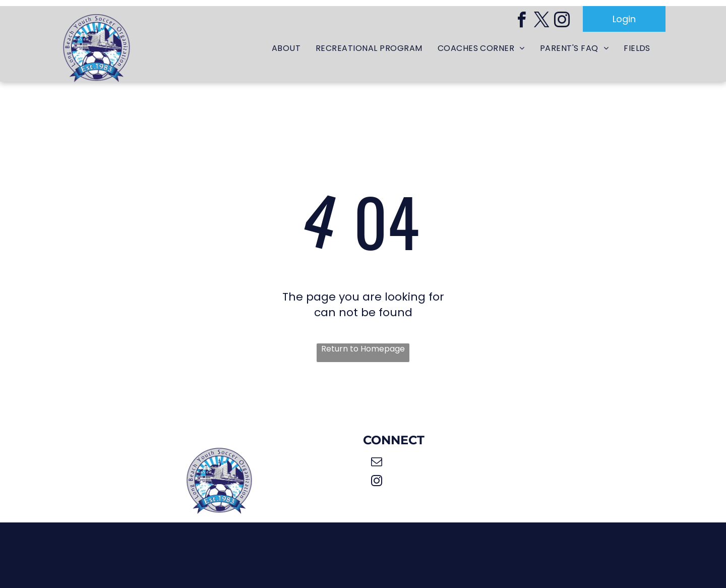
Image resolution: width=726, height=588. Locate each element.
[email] (376, 463)
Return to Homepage (363, 349)
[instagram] (562, 21)
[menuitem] (286, 49)
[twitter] (541, 21)
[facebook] (521, 21)
